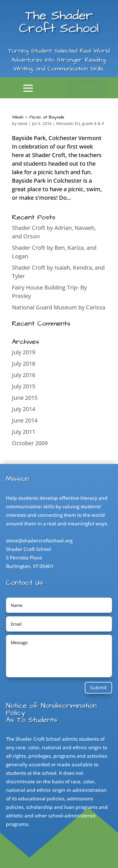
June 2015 (25, 398)
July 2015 (24, 386)
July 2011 (24, 432)
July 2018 (24, 364)
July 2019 (24, 352)
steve (23, 123)
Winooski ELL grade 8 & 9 (80, 123)
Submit (98, 688)
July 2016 (24, 375)
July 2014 (24, 409)
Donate (87, 87)
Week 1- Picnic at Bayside (38, 117)
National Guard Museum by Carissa (59, 307)
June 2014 (25, 420)
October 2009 (30, 443)
